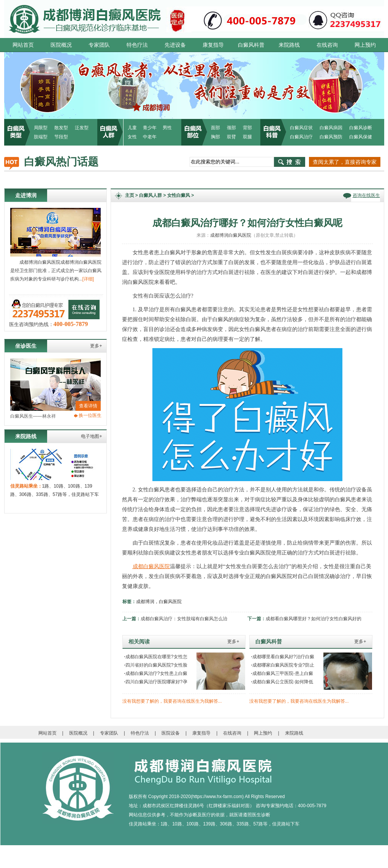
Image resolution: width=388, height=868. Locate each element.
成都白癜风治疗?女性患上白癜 (156, 673)
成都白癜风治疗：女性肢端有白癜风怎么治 (184, 619)
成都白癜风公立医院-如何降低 (282, 682)
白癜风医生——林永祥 (33, 416)
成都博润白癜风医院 (231, 235)
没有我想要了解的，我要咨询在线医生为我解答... (172, 701)
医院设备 (171, 733)
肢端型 (41, 137)
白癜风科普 (251, 45)
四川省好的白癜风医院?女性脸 (156, 665)
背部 (247, 128)
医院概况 (61, 45)
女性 (132, 137)
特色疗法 (137, 45)
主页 (130, 195)
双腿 (247, 137)
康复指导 (213, 45)
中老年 (150, 137)
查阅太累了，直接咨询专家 (345, 162)
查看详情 (88, 406)
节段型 (61, 137)
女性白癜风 (179, 195)
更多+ (96, 346)
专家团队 (99, 45)
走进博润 (26, 195)
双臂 (231, 137)
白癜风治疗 (301, 137)
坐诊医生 (26, 346)
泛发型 (82, 128)
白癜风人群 (150, 195)
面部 (215, 128)
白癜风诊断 (361, 128)
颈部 (231, 128)
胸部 (215, 137)
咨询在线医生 (366, 195)
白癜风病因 (331, 128)
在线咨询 (327, 45)
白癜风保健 (361, 137)
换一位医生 (90, 415)
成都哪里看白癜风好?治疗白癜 (283, 657)
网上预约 (365, 45)
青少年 (150, 128)
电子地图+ (91, 436)
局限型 (41, 128)
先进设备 (175, 45)
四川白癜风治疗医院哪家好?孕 (156, 682)
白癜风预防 (331, 137)
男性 (167, 128)
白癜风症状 (301, 128)
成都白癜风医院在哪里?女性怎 (156, 657)
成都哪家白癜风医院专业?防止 (283, 665)
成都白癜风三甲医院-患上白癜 (282, 673)
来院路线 (289, 45)
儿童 (132, 128)
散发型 (61, 128)
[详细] (88, 279)
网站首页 (23, 45)
